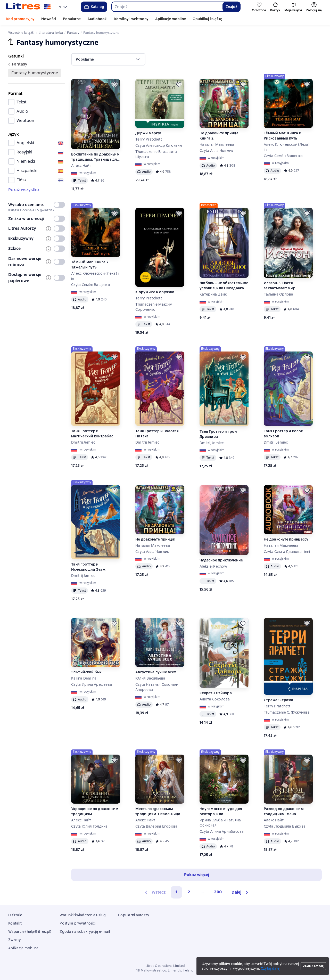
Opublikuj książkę (207, 19)
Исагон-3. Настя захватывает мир (280, 285)
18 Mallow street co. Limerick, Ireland (165, 970)
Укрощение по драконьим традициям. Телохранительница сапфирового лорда (95, 811)
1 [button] (176, 892)
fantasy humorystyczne (35, 73)
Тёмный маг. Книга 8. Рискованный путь (283, 136)
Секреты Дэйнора (216, 693)
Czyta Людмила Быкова (285, 826)
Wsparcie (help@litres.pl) (30, 932)
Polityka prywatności (77, 923)
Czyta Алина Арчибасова (222, 831)
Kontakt (15, 923)
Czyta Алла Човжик (216, 151)
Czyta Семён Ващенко (283, 156)
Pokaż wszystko (24, 190)
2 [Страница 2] (189, 892)
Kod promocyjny (20, 19)
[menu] (63, 7)
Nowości (49, 19)
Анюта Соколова (215, 699)
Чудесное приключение (221, 560)
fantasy (18, 64)
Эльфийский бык (86, 672)
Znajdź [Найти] (231, 7)
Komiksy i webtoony (131, 19)
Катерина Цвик (213, 294)
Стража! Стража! (279, 700)
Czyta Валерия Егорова (156, 826)
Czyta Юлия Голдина (89, 826)
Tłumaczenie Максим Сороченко (154, 307)
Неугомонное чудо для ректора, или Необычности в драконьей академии (224, 811)
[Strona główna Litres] (28, 7)
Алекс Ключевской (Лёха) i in (287, 147)
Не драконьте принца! (155, 539)
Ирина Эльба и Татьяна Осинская (220, 823)
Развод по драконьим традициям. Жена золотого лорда (284, 811)
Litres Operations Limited (165, 966)
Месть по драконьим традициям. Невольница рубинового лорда (158, 811)
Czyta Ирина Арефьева (92, 684)
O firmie (15, 915)
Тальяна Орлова (279, 294)
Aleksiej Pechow (213, 566)
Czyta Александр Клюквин (159, 145)
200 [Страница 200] (218, 892)
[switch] (59, 205)
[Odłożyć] (114, 85)
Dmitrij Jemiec (83, 442)
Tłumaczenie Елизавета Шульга (156, 154)
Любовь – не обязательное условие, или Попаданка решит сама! (224, 286)
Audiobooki (97, 19)
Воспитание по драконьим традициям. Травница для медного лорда (95, 157)
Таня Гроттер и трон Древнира (218, 434)
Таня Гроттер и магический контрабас (92, 434)
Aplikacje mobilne (171, 19)
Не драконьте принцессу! (287, 539)
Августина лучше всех (156, 672)
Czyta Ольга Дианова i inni (287, 552)
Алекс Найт (81, 166)
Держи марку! (148, 133)
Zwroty (15, 940)
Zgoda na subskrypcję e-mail (85, 932)
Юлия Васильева (150, 678)
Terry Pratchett (149, 139)
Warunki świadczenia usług (83, 915)
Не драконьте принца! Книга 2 (220, 136)
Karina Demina (84, 678)
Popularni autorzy (134, 915)
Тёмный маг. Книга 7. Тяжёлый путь (90, 265)
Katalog (94, 7)
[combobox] (167, 7)
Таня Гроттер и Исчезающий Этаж (88, 567)
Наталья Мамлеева (217, 144)
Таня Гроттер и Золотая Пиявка (157, 434)
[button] (241, 892)
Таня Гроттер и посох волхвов (283, 434)
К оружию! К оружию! (155, 292)
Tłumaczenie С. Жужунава (287, 712)
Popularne (72, 19)
